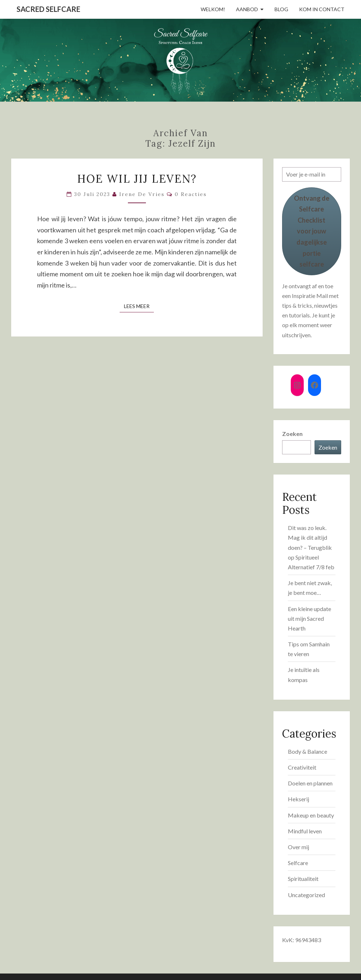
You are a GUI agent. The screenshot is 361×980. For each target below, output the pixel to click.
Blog (281, 9)
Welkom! (213, 9)
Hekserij (298, 799)
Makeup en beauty (311, 815)
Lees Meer (139, 306)
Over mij (298, 847)
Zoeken (292, 434)
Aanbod (247, 9)
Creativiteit (302, 767)
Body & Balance (307, 751)
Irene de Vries (142, 194)
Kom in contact (322, 9)
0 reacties (191, 194)
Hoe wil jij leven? (137, 179)
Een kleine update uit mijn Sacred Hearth (309, 618)
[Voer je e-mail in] (312, 174)
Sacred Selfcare (48, 9)
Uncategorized (306, 895)
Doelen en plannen (310, 783)
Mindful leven (305, 831)
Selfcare (298, 863)
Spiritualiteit (303, 879)
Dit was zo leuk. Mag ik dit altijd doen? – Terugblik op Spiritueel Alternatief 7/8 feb (311, 547)
